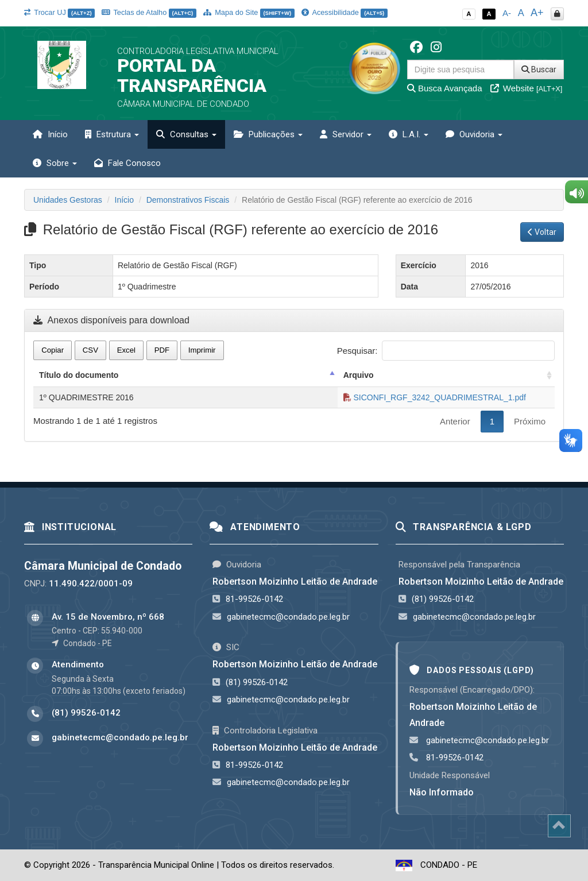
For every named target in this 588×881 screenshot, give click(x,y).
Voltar (542, 232)
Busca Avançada (445, 88)
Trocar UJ (59, 12)
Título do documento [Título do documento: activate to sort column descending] (79, 375)
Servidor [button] (346, 134)
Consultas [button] (186, 134)
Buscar (539, 69)
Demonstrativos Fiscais (188, 200)
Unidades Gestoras (68, 200)
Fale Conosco (127, 163)
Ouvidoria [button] (474, 134)
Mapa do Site (249, 12)
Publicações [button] (268, 134)
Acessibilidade (345, 12)
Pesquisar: (446, 351)
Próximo (530, 421)
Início (50, 134)
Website (527, 88)
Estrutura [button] (112, 134)
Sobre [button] (55, 163)
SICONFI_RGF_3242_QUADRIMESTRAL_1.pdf (435, 397)
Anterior (455, 421)
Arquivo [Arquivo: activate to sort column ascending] (359, 375)
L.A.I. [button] (409, 134)
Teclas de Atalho (149, 12)
